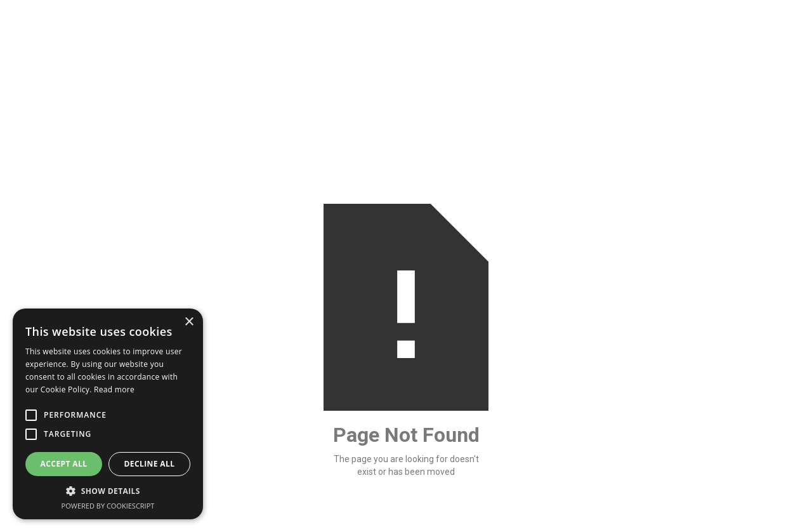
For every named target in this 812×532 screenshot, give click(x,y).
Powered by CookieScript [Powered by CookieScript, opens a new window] (108, 506)
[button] (108, 491)
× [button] (189, 322)
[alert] (108, 414)
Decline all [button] (150, 464)
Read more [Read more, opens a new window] (114, 389)
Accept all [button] (64, 464)
